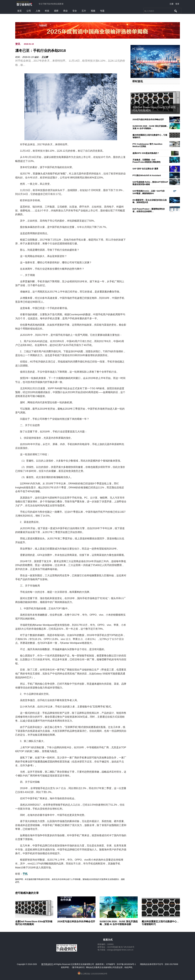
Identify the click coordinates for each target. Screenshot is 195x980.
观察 (56, 11)
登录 (177, 4)
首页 (19, 11)
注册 (172, 4)
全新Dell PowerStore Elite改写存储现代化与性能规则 (34, 923)
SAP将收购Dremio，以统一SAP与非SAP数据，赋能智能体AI (149, 192)
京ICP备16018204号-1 (126, 964)
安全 (75, 11)
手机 (25, 874)
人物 (38, 11)
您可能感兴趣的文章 (27, 893)
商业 (65, 11)
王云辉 (45, 57)
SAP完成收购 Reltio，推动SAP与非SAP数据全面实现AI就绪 (150, 183)
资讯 (18, 44)
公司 (29, 11)
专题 (102, 11)
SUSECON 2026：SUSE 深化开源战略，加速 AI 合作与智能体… (151, 127)
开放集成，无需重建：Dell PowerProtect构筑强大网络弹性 (147, 161)
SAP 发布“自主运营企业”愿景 (145, 169)
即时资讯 (138, 81)
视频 (93, 11)
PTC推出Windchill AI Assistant (147, 175)
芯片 (84, 11)
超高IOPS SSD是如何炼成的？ (146, 153)
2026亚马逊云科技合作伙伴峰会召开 (148, 119)
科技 (47, 11)
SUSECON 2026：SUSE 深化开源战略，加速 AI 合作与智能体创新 (119, 923)
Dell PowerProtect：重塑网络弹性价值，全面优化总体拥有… (149, 210)
